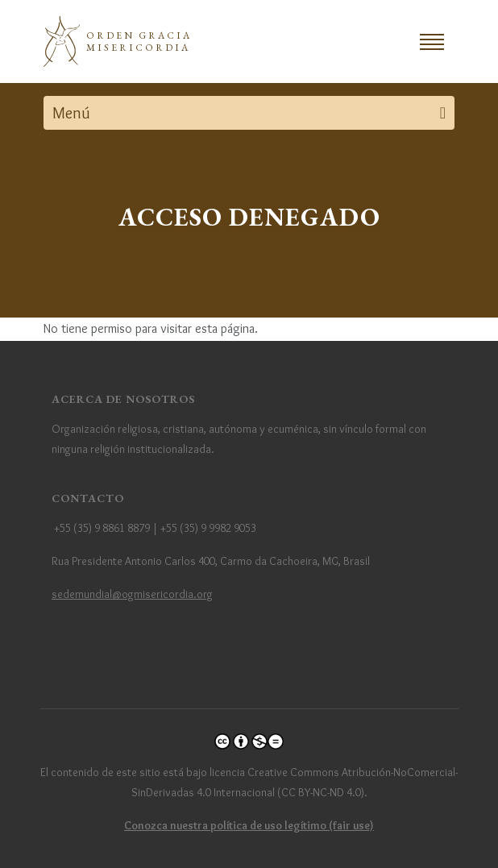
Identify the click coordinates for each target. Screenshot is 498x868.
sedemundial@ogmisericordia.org (132, 594)
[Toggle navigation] (432, 42)
